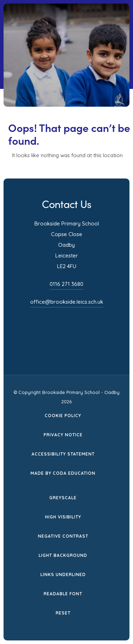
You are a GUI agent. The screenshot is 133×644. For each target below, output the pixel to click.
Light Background (63, 555)
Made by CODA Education (63, 473)
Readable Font (63, 594)
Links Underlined (63, 574)
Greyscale (63, 498)
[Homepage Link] (72, 29)
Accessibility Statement (63, 454)
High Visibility (63, 517)
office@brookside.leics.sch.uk (67, 302)
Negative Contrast (63, 536)
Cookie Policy (63, 416)
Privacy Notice (63, 435)
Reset (63, 613)
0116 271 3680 (66, 284)
